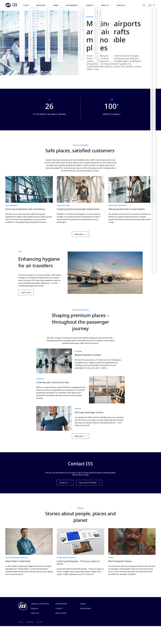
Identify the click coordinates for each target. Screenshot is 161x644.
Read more (80, 235)
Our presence (85, 608)
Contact (59, 608)
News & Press (61, 613)
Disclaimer (30, 622)
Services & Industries (40, 604)
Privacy (21, 622)
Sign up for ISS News (88, 483)
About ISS (35, 613)
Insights (35, 608)
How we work (61, 604)
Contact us (64, 483)
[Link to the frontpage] (11, 7)
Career (83, 604)
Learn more (25, 292)
